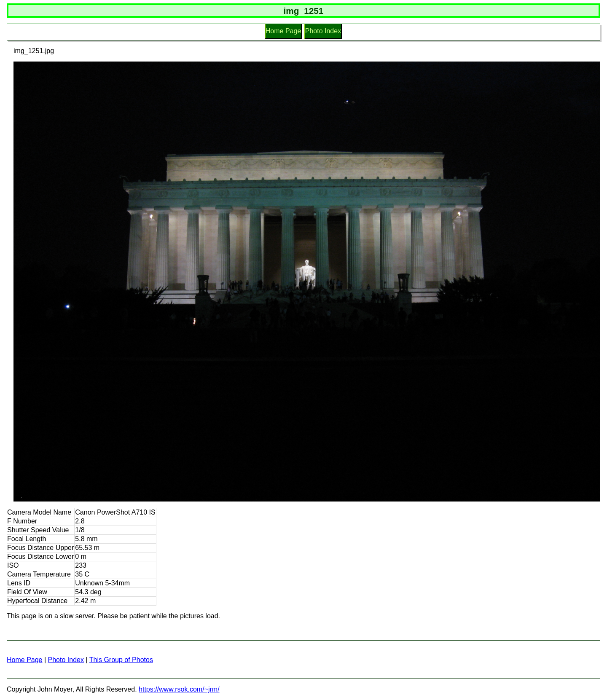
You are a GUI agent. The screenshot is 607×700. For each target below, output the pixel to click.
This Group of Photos (121, 660)
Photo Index (323, 31)
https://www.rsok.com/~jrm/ (179, 689)
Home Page (283, 31)
